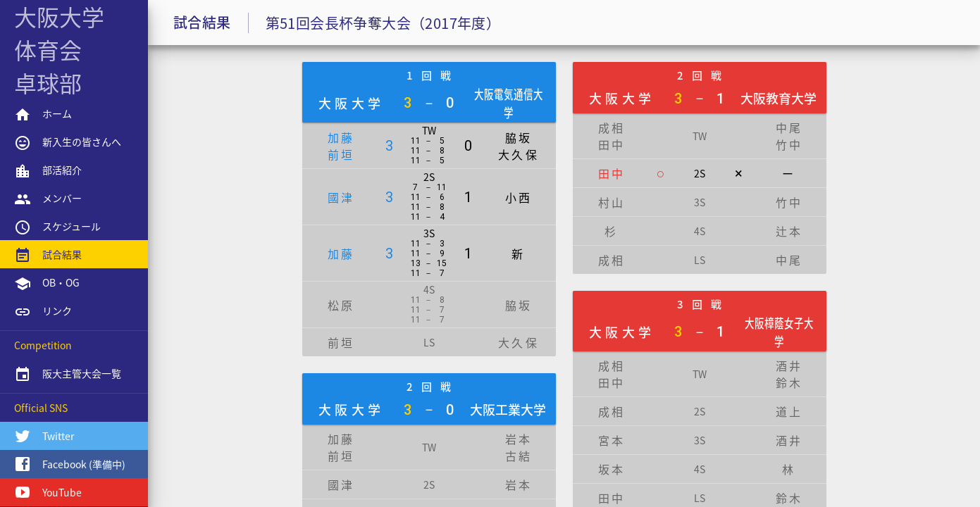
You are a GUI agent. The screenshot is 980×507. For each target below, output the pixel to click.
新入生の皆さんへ (68, 143)
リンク (43, 312)
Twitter (44, 436)
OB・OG (47, 284)
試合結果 (48, 256)
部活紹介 (48, 171)
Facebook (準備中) (70, 464)
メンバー (48, 199)
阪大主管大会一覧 (68, 375)
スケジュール (57, 227)
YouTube (48, 492)
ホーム (43, 115)
